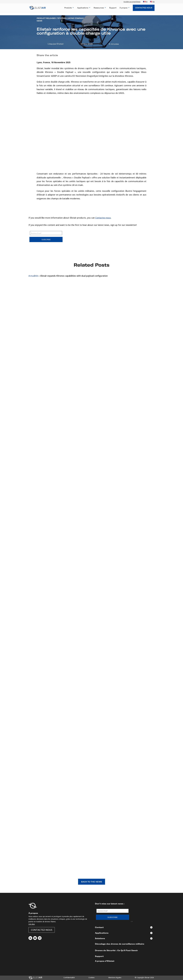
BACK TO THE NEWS (92, 882)
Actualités (33, 276)
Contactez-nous (103, 218)
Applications (83, 8)
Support (113, 8)
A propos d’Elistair (105, 961)
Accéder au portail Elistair (132, 2)
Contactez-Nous (144, 8)
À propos (123, 8)
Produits (68, 8)
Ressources (99, 8)
